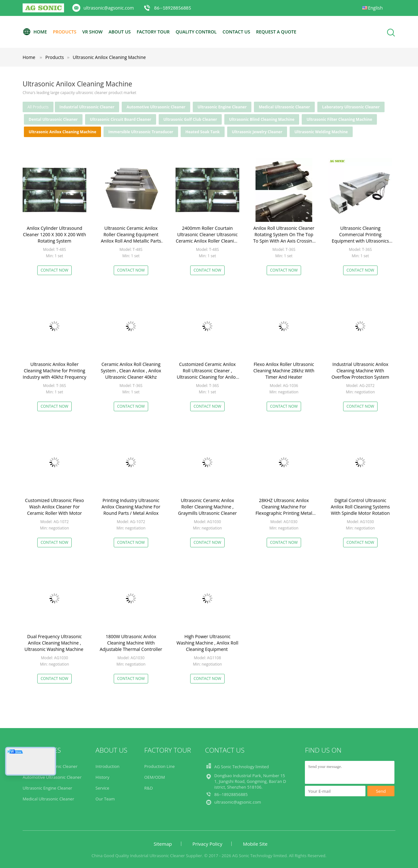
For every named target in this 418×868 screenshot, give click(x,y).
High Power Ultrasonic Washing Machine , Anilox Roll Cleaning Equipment (207, 643)
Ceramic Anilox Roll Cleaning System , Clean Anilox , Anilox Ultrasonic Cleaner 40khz (131, 371)
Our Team (105, 799)
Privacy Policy (207, 844)
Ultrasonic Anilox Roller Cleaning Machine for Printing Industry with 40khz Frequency (54, 371)
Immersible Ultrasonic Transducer (141, 132)
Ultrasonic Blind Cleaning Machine (262, 119)
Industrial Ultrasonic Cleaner (87, 107)
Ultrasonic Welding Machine (321, 132)
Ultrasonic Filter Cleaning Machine (339, 119)
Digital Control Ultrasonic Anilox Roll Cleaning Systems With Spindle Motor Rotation (360, 507)
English (375, 8)
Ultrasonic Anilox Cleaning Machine (109, 57)
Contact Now (55, 270)
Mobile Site (255, 844)
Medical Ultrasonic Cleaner (284, 107)
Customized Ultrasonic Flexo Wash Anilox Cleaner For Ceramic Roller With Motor (55, 507)
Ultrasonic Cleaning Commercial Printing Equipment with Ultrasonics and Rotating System (360, 238)
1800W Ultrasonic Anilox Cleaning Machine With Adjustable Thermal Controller (131, 643)
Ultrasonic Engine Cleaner (222, 107)
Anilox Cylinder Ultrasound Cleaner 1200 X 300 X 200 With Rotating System (54, 234)
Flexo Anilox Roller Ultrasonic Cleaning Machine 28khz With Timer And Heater (284, 371)
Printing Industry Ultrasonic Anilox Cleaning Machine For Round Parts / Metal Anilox (131, 507)
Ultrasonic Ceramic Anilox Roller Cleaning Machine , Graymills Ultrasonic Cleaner (208, 507)
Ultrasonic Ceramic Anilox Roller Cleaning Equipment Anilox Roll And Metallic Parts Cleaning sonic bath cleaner (131, 238)
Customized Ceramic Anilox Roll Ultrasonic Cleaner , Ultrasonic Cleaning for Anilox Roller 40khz (207, 374)
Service (102, 788)
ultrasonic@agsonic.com (109, 8)
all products (38, 107)
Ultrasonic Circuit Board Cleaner (121, 119)
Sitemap (163, 844)
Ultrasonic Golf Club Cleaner (190, 119)
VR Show (92, 32)
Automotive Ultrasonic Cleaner (156, 107)
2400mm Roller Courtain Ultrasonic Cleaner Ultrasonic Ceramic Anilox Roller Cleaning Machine (208, 238)
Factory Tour (153, 32)
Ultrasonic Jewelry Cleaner (257, 132)
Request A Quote (276, 32)
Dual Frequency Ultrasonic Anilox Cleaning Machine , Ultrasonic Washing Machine (54, 643)
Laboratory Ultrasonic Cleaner (351, 107)
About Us (120, 32)
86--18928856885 (173, 8)
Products (65, 32)
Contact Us (237, 32)
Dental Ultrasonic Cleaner (53, 119)
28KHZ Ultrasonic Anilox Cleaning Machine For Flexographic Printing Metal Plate (284, 510)
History (102, 777)
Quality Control (196, 32)
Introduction (108, 766)
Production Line (160, 766)
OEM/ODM (155, 777)
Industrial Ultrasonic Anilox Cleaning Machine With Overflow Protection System (360, 371)
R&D (149, 788)
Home (35, 32)
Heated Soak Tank (203, 132)
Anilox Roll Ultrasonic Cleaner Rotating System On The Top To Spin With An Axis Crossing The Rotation (284, 238)
